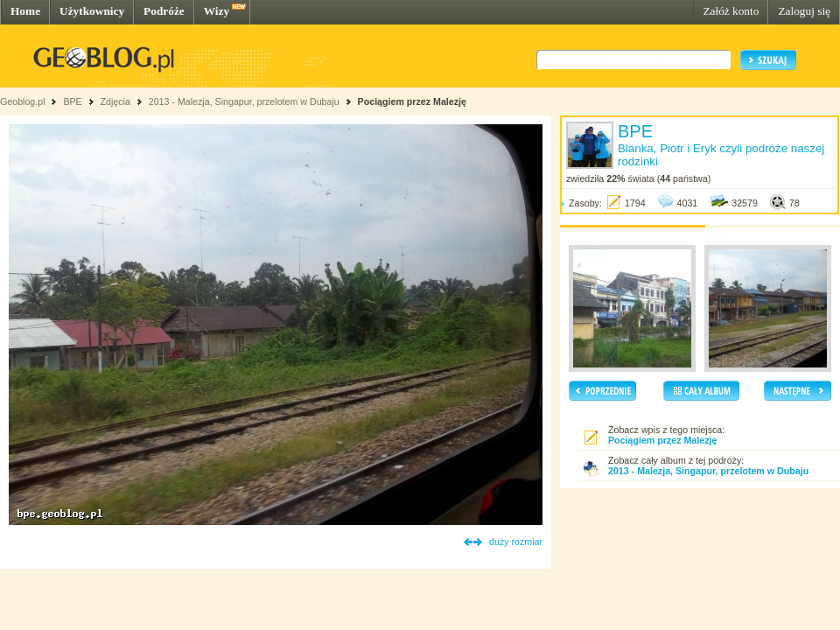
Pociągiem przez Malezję (412, 101)
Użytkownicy (92, 11)
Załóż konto (731, 11)
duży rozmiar (516, 542)
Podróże (164, 11)
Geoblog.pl (23, 101)
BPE (72, 101)
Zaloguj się (804, 11)
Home (25, 11)
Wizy (217, 11)
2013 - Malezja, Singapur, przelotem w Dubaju (244, 101)
